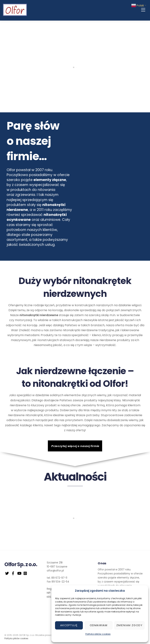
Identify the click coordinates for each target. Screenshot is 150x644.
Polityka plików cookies (98, 634)
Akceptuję (69, 625)
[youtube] (19, 573)
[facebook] (13, 573)
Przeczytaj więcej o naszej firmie (75, 446)
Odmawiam (99, 625)
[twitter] (7, 573)
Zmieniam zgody (129, 625)
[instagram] (25, 573)
